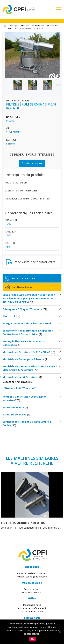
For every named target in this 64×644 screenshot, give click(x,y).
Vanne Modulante (13, 407)
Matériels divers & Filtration (33, 26)
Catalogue (14, 26)
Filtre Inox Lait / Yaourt (17, 388)
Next (56, 87)
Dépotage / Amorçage (16, 382)
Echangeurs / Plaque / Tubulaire (22, 309)
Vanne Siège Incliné (15, 414)
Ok (33, 639)
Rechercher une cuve (23, 278)
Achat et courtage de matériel (32, 577)
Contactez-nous (32, 163)
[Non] (60, 632)
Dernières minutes (22, 287)
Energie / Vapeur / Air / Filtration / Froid (27, 323)
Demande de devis (32, 592)
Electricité (9, 316)
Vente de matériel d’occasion (32, 573)
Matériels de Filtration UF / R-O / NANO (26, 352)
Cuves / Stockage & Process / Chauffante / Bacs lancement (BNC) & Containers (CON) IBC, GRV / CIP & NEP (29, 298)
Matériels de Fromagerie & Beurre (23, 359)
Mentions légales (32, 605)
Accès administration (32, 611)
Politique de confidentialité (32, 608)
